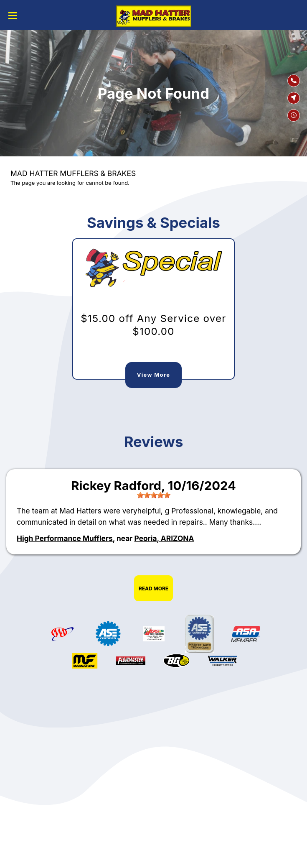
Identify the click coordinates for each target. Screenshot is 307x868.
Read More (153, 588)
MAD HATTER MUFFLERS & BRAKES (73, 173)
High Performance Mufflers (65, 538)
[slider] (154, 495)
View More (153, 375)
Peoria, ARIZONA (164, 538)
